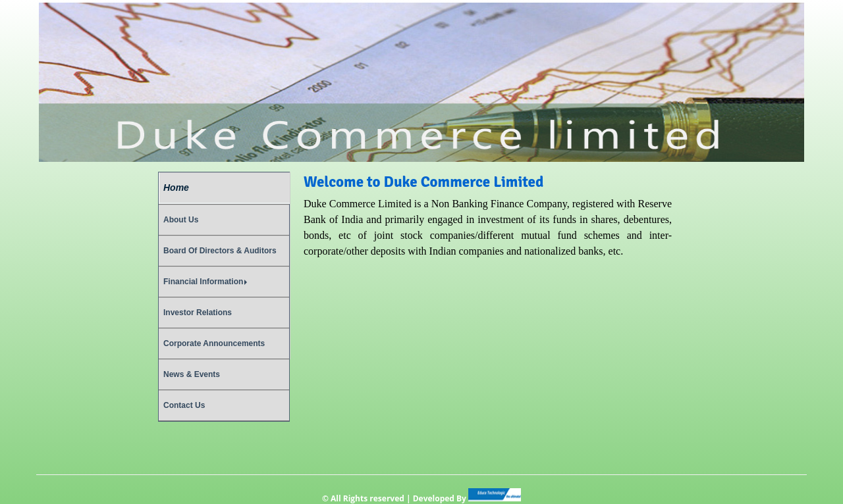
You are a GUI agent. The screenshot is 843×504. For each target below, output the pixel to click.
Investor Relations (198, 313)
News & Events (192, 374)
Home (176, 188)
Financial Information (205, 282)
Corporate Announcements (214, 343)
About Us (181, 220)
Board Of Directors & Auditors (220, 251)
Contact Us (184, 405)
